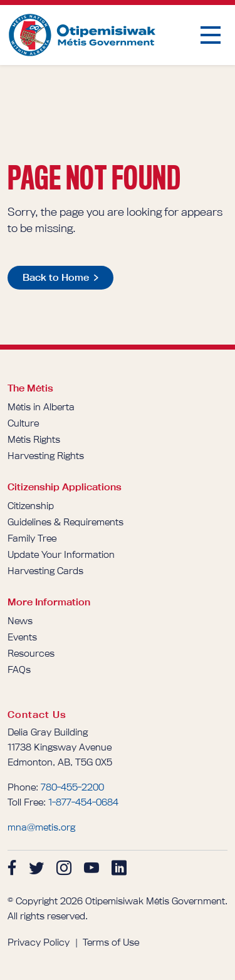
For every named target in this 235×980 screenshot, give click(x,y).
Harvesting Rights (46, 456)
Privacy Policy (39, 942)
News (20, 621)
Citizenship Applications (65, 487)
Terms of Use (111, 942)
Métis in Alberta (41, 407)
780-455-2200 (72, 787)
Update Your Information (61, 554)
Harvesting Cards (45, 571)
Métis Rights (34, 439)
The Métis (30, 388)
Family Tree (32, 538)
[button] (211, 35)
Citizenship (31, 506)
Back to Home (56, 277)
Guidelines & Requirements (65, 522)
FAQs (19, 669)
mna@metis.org (41, 827)
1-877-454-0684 (83, 802)
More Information (49, 602)
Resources (31, 653)
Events (22, 637)
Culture (23, 423)
